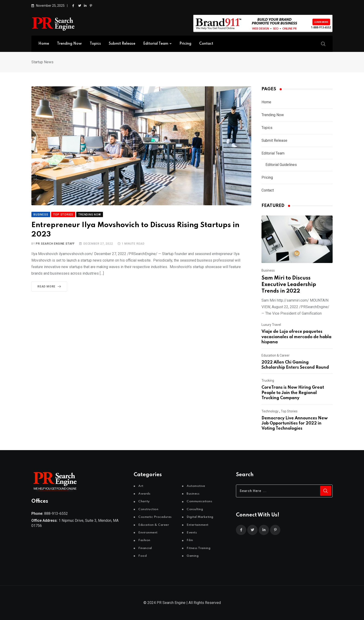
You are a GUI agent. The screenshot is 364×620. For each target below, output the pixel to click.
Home (44, 44)
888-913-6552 (56, 514)
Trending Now (69, 44)
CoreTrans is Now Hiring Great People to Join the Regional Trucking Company (293, 393)
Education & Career (276, 355)
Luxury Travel (271, 325)
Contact (206, 44)
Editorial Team (156, 44)
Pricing (185, 44)
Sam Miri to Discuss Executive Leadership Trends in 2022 (289, 285)
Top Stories (289, 411)
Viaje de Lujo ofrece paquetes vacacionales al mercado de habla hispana (296, 337)
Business (268, 270)
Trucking (268, 381)
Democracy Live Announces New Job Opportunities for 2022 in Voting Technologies (295, 423)
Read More (50, 286)
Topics (95, 44)
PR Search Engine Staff (55, 244)
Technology (270, 411)
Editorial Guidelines (281, 165)
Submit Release (122, 44)
